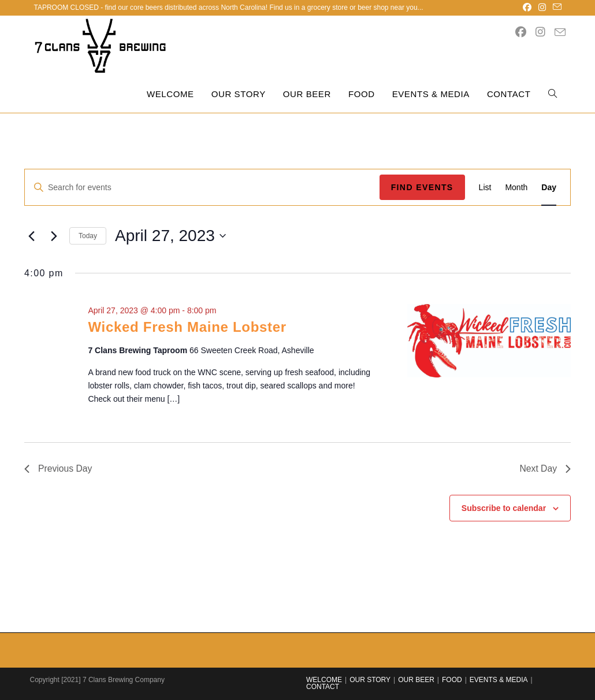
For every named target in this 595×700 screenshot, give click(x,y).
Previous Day (59, 468)
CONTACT (323, 687)
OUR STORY (370, 680)
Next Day (545, 468)
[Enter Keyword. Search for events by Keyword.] (202, 188)
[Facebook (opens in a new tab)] (527, 8)
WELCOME (324, 680)
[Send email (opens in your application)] (555, 8)
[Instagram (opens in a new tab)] (542, 8)
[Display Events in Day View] (549, 188)
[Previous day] (31, 236)
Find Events (422, 187)
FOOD (452, 680)
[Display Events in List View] (485, 188)
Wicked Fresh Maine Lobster (187, 327)
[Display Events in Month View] (516, 188)
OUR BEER (416, 680)
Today (88, 236)
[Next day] (54, 236)
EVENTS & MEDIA (499, 680)
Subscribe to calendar (504, 508)
